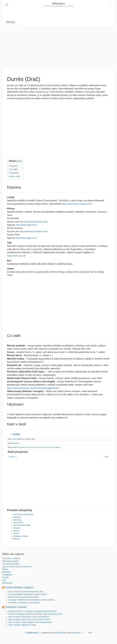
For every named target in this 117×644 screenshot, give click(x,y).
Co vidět (13, 169)
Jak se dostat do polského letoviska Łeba (26, 592)
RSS (90, 633)
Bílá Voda (17, 520)
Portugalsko (7, 575)
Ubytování (14, 173)
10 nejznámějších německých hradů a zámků (27, 594)
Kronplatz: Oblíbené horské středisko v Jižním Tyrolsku (32, 600)
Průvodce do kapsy (10, 561)
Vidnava (17, 528)
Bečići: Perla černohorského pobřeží (24, 597)
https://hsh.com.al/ (16, 256)
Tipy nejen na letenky (11, 558)
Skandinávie (7, 583)
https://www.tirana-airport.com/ (77, 204)
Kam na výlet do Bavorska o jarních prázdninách (29, 617)
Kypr (4, 580)
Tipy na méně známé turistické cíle (17, 567)
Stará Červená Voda (22, 525)
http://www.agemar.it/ (26, 225)
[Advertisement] (58, 47)
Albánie (17, 443)
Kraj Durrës (34, 447)
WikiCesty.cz (59, 3)
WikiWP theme (61, 633)
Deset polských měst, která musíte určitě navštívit (29, 619)
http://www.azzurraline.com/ (34, 222)
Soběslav (17, 517)
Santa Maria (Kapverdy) (23, 514)
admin (15, 439)
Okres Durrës (44, 447)
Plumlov (16, 539)
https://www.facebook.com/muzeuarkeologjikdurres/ (33, 388)
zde (66, 418)
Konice (16, 533)
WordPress (76, 633)
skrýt (19, 161)
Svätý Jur (12, 457)
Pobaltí (5, 577)
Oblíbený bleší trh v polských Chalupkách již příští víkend (32, 611)
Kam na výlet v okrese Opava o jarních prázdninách (30, 622)
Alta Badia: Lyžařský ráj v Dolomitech (24, 603)
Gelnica (16, 531)
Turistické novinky (16, 607)
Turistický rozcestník (11, 564)
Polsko (5, 569)
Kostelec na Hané (21, 536)
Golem (17, 434)
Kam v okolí (14, 176)
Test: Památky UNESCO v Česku (22, 625)
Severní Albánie (55, 447)
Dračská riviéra (24, 447)
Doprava (13, 166)
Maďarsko (7, 572)
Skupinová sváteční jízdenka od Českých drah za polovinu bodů (35, 614)
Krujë (107, 457)
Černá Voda (18, 523)
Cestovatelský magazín (19, 587)
